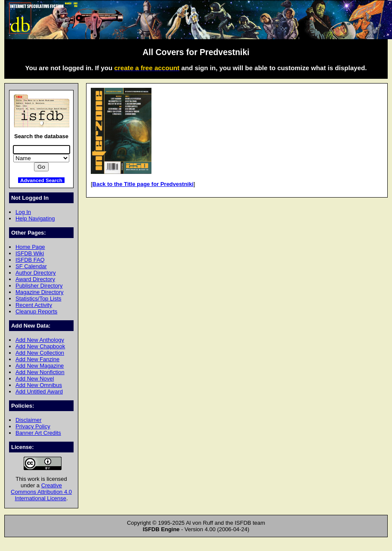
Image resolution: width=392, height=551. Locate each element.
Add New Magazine (40, 366)
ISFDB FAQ (30, 260)
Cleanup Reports (36, 311)
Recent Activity (34, 305)
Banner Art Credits (38, 433)
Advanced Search (41, 180)
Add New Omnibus (39, 385)
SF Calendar (31, 266)
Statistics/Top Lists (39, 299)
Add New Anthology (40, 340)
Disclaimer (28, 420)
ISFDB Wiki (30, 253)
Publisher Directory (39, 286)
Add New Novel (35, 379)
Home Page (30, 247)
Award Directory (35, 279)
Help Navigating (35, 218)
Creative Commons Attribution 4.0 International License (41, 492)
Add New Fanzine (37, 359)
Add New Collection (40, 353)
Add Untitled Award (39, 392)
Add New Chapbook (40, 346)
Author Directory (36, 273)
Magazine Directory (40, 292)
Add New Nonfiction (40, 372)
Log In (23, 212)
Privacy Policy (33, 426)
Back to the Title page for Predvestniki (143, 184)
